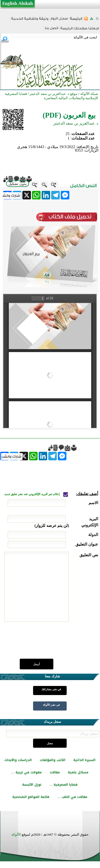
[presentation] (58, 643)
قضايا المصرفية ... (63, 785)
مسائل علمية (78, 772)
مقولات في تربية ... (26, 772)
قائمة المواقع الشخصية (31, 797)
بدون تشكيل (18, 184)
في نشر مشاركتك (51, 689)
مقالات (55, 772)
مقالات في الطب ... (72, 797)
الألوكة (16, 834)
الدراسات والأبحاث (18, 760)
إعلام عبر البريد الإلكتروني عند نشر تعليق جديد (32, 494)
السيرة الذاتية (84, 760)
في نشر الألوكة (51, 705)
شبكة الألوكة (89, 94)
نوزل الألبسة (32, 785)
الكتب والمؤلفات (53, 760)
